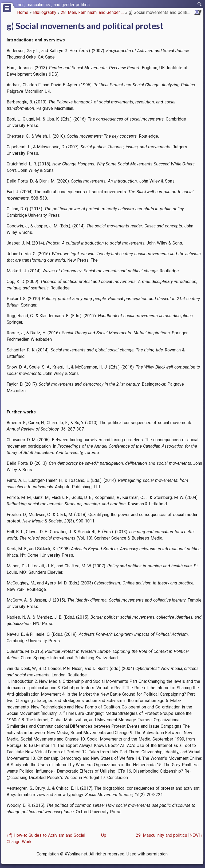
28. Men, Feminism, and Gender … (92, 12)
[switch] (200, 4)
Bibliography (45, 12)
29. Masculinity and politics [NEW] (169, 835)
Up (104, 835)
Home (23, 12)
